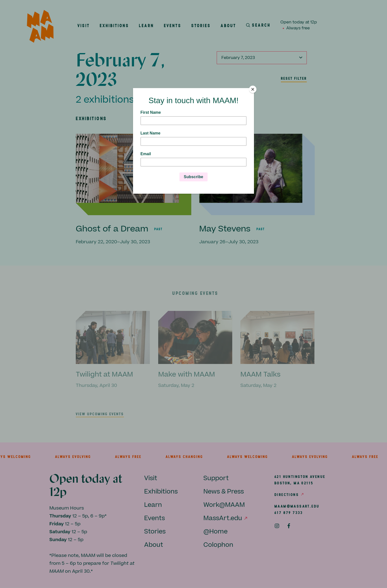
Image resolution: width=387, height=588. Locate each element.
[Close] (253, 89)
